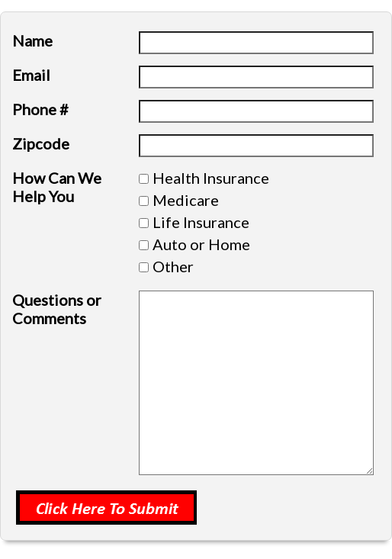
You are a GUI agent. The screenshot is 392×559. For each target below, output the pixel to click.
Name (32, 40)
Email (31, 75)
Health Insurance (211, 178)
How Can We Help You (57, 187)
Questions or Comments (57, 309)
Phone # (40, 109)
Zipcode (41, 143)
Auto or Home (201, 244)
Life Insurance (201, 222)
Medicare (186, 200)
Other (173, 266)
